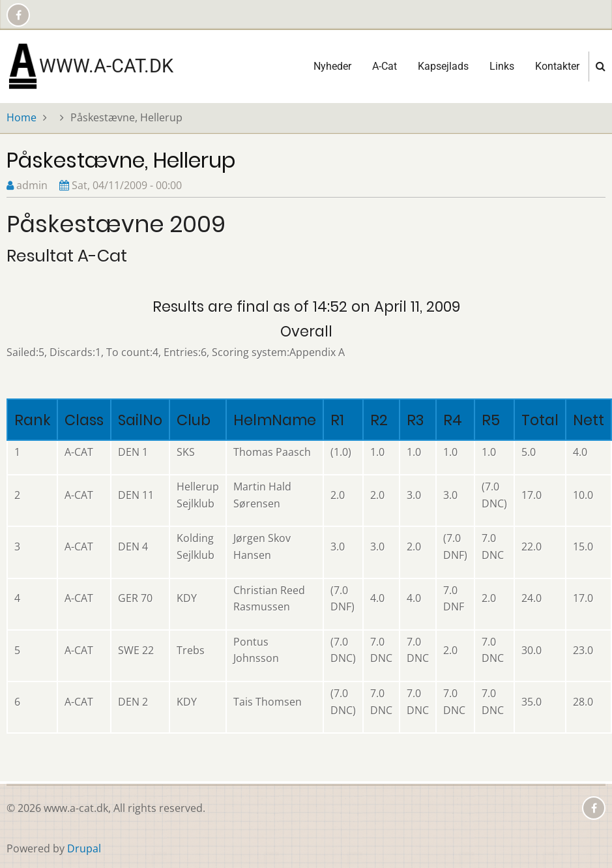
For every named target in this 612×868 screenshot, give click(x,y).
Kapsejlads (443, 66)
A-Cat (385, 66)
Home (22, 117)
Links (502, 66)
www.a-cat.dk (106, 66)
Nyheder (332, 66)
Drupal (84, 848)
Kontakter (557, 66)
